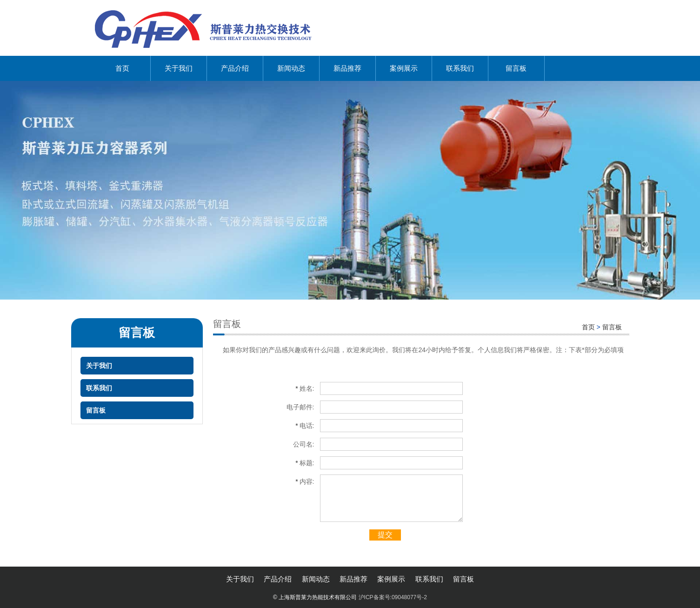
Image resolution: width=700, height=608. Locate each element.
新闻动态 (291, 68)
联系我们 (460, 68)
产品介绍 (235, 68)
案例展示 (404, 68)
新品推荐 (347, 68)
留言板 (516, 68)
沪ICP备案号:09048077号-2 (393, 597)
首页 (122, 68)
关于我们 (179, 68)
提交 (385, 535)
